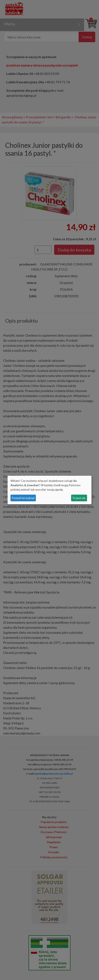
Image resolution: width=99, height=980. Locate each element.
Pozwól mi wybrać (23, 498)
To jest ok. (79, 498)
